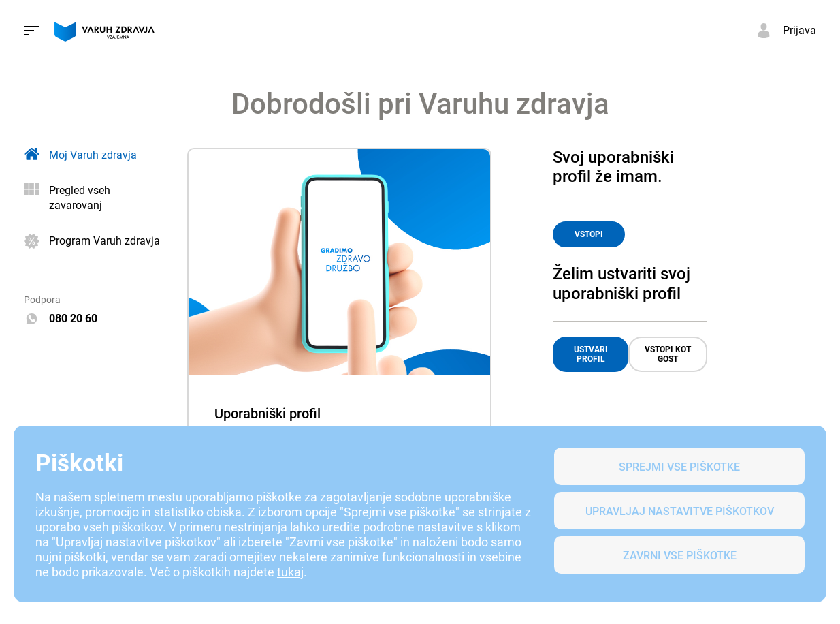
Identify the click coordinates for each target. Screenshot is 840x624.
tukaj (290, 572)
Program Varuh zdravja (104, 241)
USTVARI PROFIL (591, 354)
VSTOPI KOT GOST (668, 354)
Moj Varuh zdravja (93, 155)
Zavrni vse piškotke (680, 556)
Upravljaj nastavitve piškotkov (680, 511)
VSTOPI (589, 234)
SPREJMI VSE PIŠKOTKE (679, 467)
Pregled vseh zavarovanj (80, 198)
